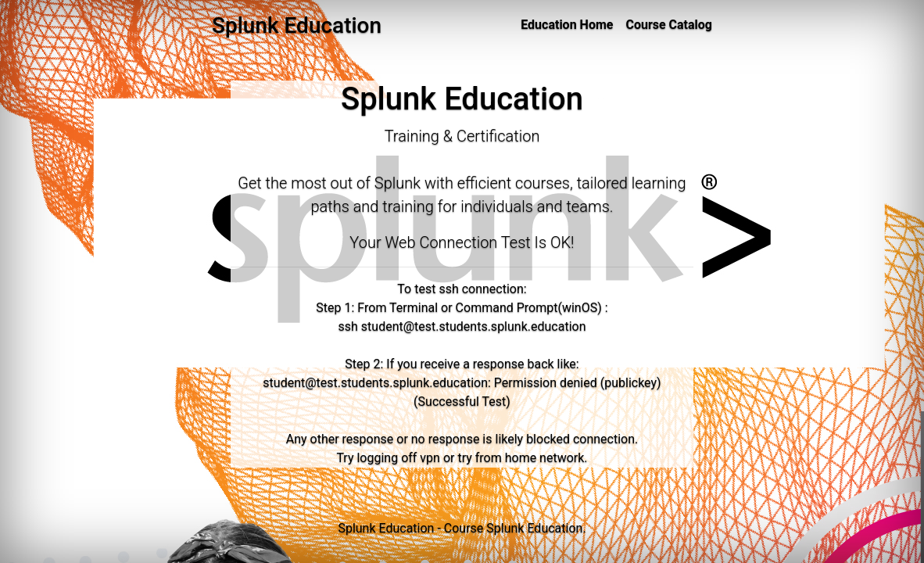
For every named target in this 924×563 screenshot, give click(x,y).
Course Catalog (669, 25)
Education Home (567, 25)
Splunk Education (534, 528)
